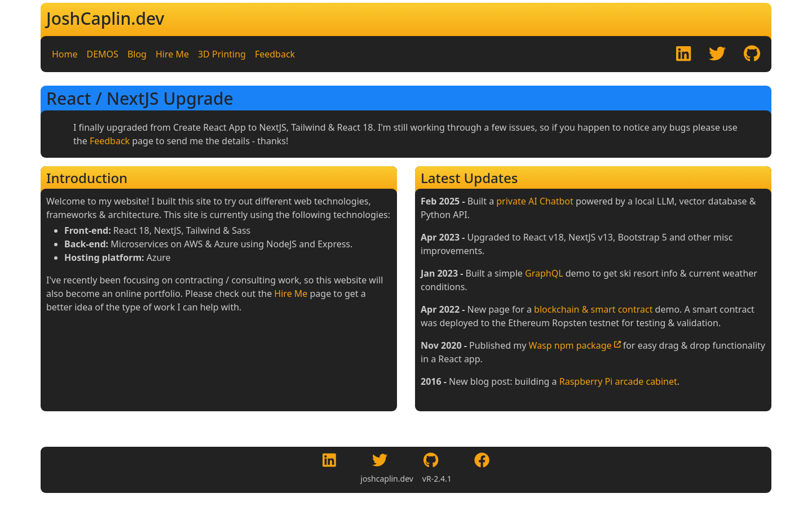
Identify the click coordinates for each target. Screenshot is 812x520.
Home (65, 54)
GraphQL (544, 273)
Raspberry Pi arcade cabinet (618, 381)
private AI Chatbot (535, 201)
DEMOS (103, 54)
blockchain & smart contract (593, 309)
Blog (137, 54)
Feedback (275, 54)
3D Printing (222, 54)
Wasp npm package (575, 345)
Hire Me (172, 54)
